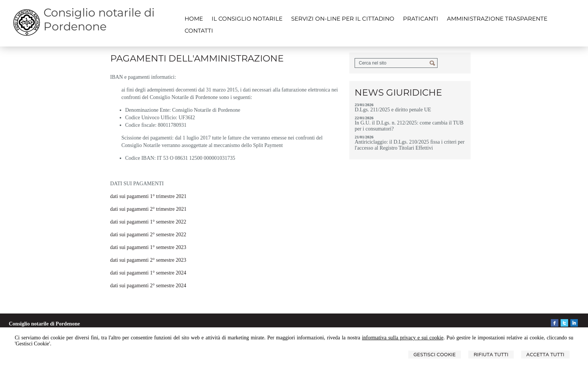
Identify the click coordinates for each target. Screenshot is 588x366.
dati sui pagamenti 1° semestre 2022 (148, 222)
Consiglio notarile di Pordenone (99, 19)
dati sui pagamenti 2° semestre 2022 (148, 235)
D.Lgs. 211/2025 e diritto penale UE (393, 110)
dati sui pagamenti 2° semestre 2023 (148, 260)
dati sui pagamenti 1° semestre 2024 (148, 273)
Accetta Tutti (545, 355)
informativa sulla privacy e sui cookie (403, 338)
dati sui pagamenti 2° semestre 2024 (148, 286)
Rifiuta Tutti (491, 355)
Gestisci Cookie (435, 355)
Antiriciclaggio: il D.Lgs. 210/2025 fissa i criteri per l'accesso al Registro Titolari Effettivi (410, 145)
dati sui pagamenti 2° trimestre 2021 (149, 209)
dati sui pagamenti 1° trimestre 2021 (149, 196)
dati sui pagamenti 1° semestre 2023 (148, 247)
